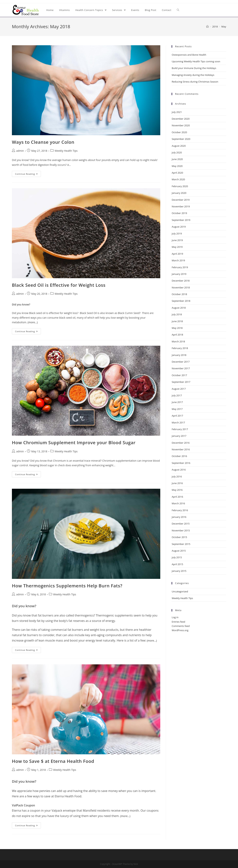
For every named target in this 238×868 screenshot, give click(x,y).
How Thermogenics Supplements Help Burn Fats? (67, 586)
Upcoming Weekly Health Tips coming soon (196, 61)
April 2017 (177, 416)
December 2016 (181, 443)
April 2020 (177, 173)
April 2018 (177, 335)
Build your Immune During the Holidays (194, 68)
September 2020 (181, 139)
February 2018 (180, 348)
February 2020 (180, 186)
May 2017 (177, 409)
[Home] (207, 27)
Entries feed (178, 622)
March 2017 (178, 423)
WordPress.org (180, 630)
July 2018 (177, 314)
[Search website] (178, 10)
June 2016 (177, 483)
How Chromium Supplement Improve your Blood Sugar (74, 442)
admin (20, 151)
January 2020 (179, 193)
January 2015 (179, 571)
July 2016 (177, 476)
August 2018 (179, 308)
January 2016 (179, 517)
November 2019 (181, 206)
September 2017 (181, 382)
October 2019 (179, 213)
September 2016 (181, 463)
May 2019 (177, 247)
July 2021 (177, 112)
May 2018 (177, 328)
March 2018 (178, 341)
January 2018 (179, 355)
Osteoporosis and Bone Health (189, 55)
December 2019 (181, 200)
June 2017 (177, 402)
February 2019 (180, 267)
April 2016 (177, 497)
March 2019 (178, 260)
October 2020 (179, 132)
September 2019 (181, 220)
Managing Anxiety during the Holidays (193, 75)
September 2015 (181, 544)
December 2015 (181, 524)
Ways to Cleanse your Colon (43, 142)
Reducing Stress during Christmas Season (195, 82)
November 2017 (181, 368)
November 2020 (181, 125)
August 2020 (179, 146)
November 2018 (181, 287)
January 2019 (179, 274)
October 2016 (179, 456)
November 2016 (181, 449)
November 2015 (181, 530)
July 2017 (177, 395)
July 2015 (177, 557)
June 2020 (177, 159)
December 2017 (181, 362)
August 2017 (179, 389)
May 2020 (177, 166)
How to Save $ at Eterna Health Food (53, 761)
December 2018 (181, 281)
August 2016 (179, 470)
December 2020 (181, 119)
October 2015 (179, 537)
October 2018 (179, 294)
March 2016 (178, 503)
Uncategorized (180, 591)
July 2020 (177, 152)
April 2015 (177, 564)
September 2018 (181, 301)
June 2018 (177, 321)
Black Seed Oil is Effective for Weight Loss (59, 285)
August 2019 (179, 227)
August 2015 (179, 551)
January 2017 (179, 436)
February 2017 (180, 429)
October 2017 (179, 375)
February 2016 (180, 510)
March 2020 (178, 179)
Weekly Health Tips (66, 151)
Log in (175, 617)
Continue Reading (26, 174)
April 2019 (177, 254)
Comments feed (181, 626)
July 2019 (177, 234)
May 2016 (177, 490)
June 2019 (177, 240)
